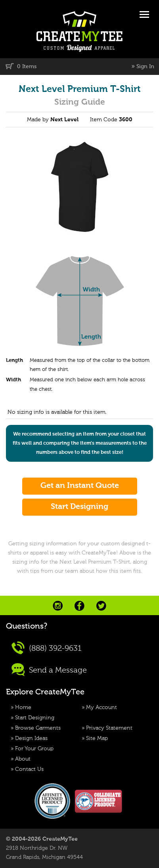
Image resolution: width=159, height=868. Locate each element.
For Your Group (34, 749)
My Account (102, 707)
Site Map (97, 738)
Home (23, 707)
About (23, 759)
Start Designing (35, 718)
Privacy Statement (109, 728)
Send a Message (49, 670)
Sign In (145, 67)
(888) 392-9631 (47, 648)
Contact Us (29, 769)
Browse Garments (38, 728)
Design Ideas (31, 738)
